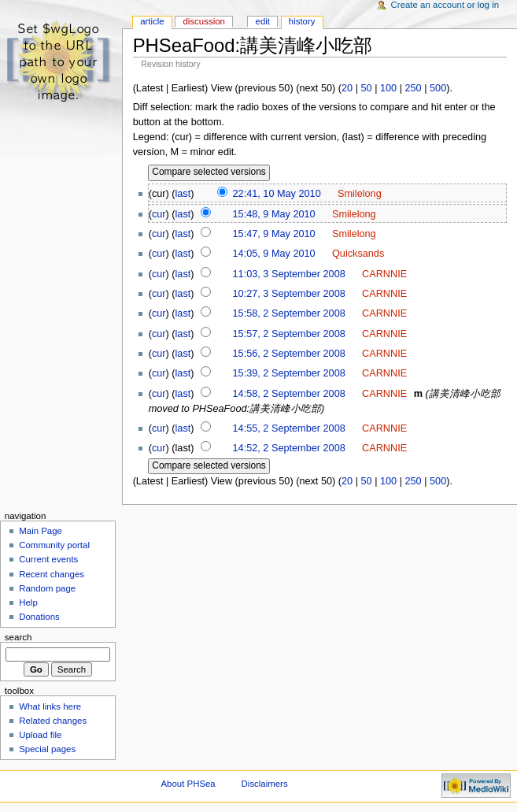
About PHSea (188, 784)
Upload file (40, 735)
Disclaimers (265, 784)
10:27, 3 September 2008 (289, 294)
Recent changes (52, 574)
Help (28, 603)
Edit (263, 21)
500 (438, 88)
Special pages (47, 749)
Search (18, 637)
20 (347, 88)
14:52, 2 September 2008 (289, 448)
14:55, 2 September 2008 (289, 428)
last (183, 194)
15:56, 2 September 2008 (289, 354)
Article (152, 21)
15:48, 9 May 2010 (274, 214)
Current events (48, 559)
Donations (39, 617)
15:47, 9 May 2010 (274, 234)
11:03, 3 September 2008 (289, 274)
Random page (47, 588)
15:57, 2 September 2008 (289, 334)
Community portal (54, 545)
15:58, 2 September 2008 (289, 313)
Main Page (41, 531)
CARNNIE (384, 274)
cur (159, 214)
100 (388, 88)
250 (414, 88)
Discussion (203, 21)
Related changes (53, 721)
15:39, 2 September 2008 (289, 373)
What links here (50, 706)
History (302, 21)
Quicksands (358, 254)
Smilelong (360, 194)
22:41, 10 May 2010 (277, 194)
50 (366, 88)
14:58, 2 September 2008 (289, 394)
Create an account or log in (445, 5)
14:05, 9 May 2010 (274, 254)
